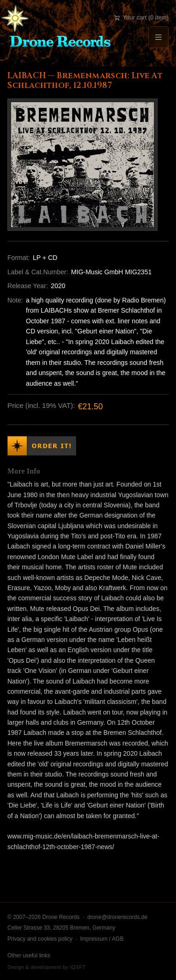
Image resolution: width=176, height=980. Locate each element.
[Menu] (158, 37)
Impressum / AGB (102, 939)
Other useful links (29, 955)
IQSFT (78, 967)
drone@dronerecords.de (117, 917)
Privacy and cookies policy (40, 939)
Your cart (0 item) (141, 17)
